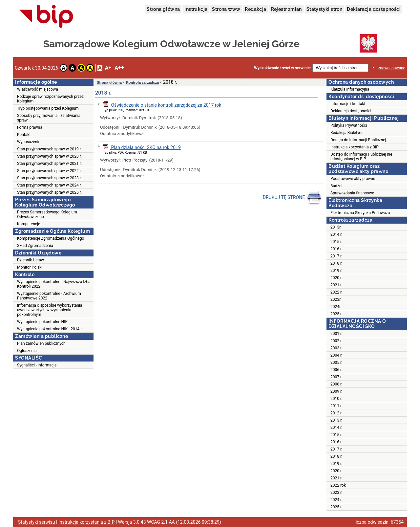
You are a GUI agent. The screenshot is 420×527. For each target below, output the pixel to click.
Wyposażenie (29, 142)
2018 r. (336, 263)
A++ (119, 68)
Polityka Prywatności (349, 125)
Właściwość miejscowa (38, 89)
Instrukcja (196, 9)
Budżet (336, 186)
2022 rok (338, 485)
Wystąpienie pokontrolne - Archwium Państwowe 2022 (49, 296)
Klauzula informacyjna (350, 89)
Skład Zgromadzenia (35, 246)
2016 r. (336, 249)
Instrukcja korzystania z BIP (355, 147)
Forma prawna (30, 127)
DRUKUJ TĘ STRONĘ (292, 198)
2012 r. (336, 413)
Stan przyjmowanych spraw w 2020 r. (49, 156)
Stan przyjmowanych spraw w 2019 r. (49, 149)
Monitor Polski (30, 267)
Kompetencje (29, 224)
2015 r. (336, 242)
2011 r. (336, 406)
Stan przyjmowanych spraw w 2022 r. (49, 171)
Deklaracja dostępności (374, 9)
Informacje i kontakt (348, 104)
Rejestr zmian (286, 9)
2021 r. (336, 285)
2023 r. (336, 493)
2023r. (336, 299)
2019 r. (336, 271)
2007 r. (336, 377)
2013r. (336, 227)
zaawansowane (392, 68)
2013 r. (336, 420)
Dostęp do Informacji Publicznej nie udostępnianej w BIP (361, 157)
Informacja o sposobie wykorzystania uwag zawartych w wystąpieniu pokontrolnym (50, 310)
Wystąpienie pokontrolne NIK (42, 322)
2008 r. (336, 384)
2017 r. (336, 256)
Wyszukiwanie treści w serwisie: (282, 68)
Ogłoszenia (27, 351)
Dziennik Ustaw (31, 260)
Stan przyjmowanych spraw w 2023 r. (49, 178)
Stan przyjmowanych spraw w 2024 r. (49, 185)
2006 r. (336, 370)
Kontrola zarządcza (142, 82)
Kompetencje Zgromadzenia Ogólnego (51, 238)
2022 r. (336, 292)
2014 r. (336, 234)
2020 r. (336, 278)
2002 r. (336, 341)
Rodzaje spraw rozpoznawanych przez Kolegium (50, 99)
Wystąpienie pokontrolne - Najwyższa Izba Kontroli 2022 (54, 284)
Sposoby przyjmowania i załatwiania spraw (49, 118)
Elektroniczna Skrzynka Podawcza (360, 213)
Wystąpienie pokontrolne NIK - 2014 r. (50, 329)
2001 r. (336, 334)
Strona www (226, 9)
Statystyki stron (324, 9)
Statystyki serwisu (37, 522)
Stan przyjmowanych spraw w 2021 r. (49, 164)
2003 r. (336, 348)
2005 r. (336, 362)
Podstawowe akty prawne (353, 179)
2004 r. (336, 355)
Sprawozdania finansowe (352, 193)
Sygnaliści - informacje (37, 365)
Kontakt (24, 135)
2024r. (336, 307)
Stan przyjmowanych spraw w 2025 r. (49, 192)
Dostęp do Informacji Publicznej (358, 140)
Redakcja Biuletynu (347, 133)
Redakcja (255, 9)
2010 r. (336, 399)
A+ (108, 68)
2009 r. (336, 391)
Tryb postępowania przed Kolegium (48, 108)
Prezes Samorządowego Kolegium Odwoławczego (47, 214)
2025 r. (336, 314)
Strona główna (163, 9)
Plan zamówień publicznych (41, 343)
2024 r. (336, 500)
